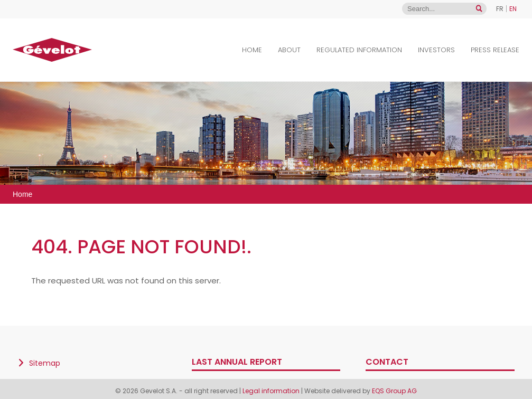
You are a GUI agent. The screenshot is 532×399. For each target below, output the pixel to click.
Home (252, 50)
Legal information (272, 391)
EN (513, 9)
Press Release (495, 50)
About (289, 50)
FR (500, 9)
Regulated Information (359, 50)
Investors (436, 50)
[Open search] (479, 9)
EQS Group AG (394, 391)
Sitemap (45, 363)
